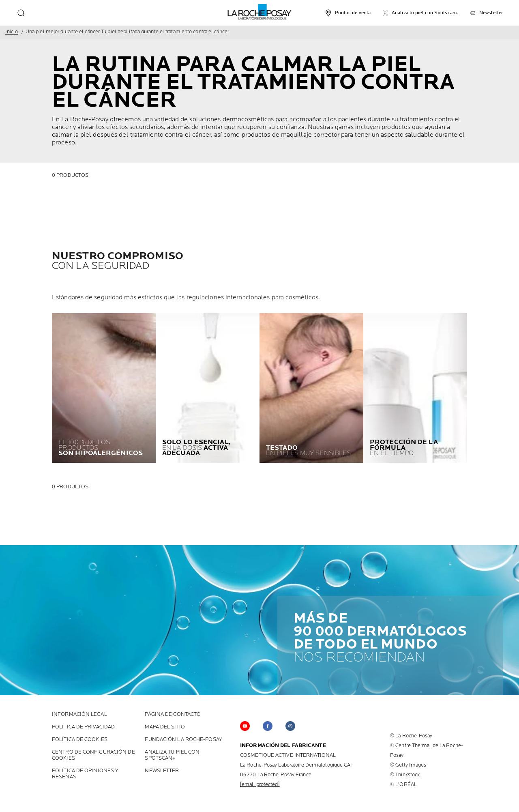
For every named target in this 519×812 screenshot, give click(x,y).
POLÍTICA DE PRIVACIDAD (83, 727)
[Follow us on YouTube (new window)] (245, 726)
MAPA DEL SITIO (165, 727)
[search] (21, 13)
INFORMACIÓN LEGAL (79, 714)
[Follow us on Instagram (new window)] (290, 726)
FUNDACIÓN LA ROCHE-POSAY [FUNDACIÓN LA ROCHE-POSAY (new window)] (183, 740)
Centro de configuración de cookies (93, 755)
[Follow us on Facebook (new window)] (268, 726)
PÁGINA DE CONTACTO (173, 714)
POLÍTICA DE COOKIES (80, 740)
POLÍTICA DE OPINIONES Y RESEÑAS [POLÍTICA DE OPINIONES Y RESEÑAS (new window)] (85, 774)
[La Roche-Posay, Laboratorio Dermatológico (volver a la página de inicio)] (260, 12)
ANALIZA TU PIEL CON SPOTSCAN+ (172, 755)
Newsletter (162, 771)
